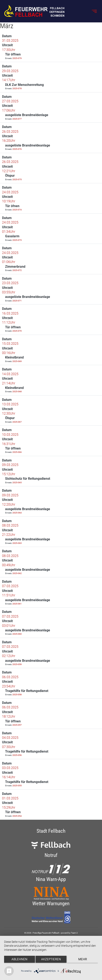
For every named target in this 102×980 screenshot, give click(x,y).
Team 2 (74, 933)
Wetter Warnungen (51, 903)
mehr (83, 959)
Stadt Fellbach (51, 831)
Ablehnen (19, 959)
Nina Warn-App (51, 879)
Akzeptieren (51, 959)
